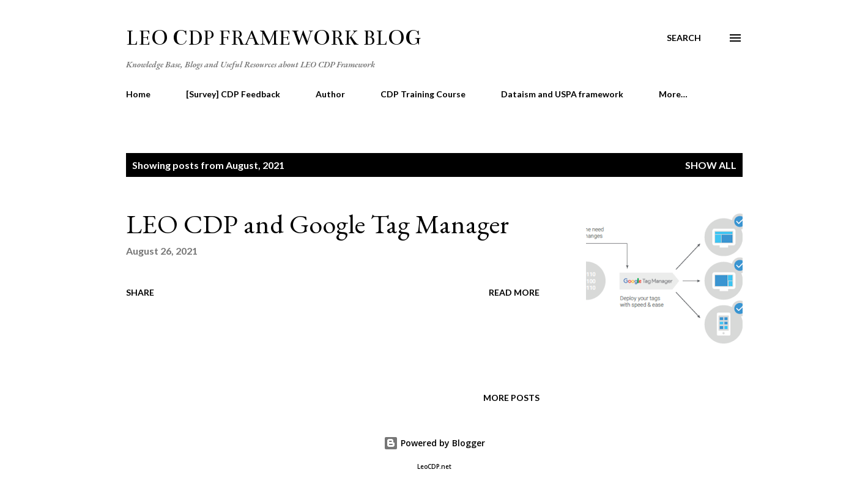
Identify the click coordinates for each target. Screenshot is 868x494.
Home (138, 94)
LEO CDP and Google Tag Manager (317, 224)
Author (330, 94)
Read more (514, 292)
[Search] (684, 38)
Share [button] (140, 292)
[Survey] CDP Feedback (233, 94)
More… (673, 94)
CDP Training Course (423, 94)
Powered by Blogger (434, 443)
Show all (711, 165)
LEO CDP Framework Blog (273, 38)
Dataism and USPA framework (562, 94)
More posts (511, 398)
